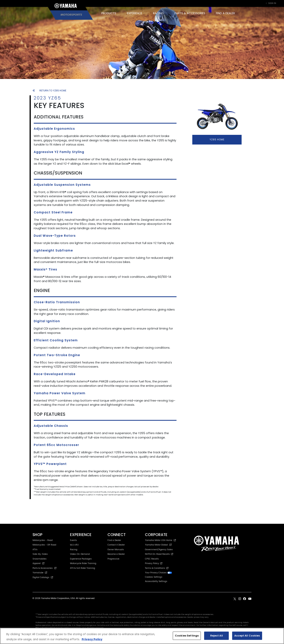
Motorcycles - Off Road (44, 545)
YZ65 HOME (217, 140)
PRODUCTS (109, 13)
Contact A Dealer (116, 545)
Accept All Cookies (247, 636)
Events (73, 540)
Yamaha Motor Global (158, 545)
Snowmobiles (40, 559)
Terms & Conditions (157, 568)
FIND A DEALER (225, 13)
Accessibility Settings (156, 581)
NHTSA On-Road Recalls (159, 554)
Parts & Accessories (44, 568)
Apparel (38, 563)
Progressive (113, 559)
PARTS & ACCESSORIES (190, 13)
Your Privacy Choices (159, 573)
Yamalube (40, 573)
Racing (74, 550)
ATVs (35, 550)
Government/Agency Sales (159, 550)
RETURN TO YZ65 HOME (49, 91)
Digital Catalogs (43, 577)
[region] (142, 636)
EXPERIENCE (135, 13)
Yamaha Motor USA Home (160, 540)
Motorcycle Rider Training (83, 563)
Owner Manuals (116, 550)
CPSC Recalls (152, 559)
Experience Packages (81, 559)
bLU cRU (74, 545)
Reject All (217, 636)
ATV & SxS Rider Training (83, 568)
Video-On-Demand (80, 554)
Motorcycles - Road (43, 540)
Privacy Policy (154, 563)
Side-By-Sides (40, 554)
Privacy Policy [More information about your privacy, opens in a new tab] (92, 639)
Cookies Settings (154, 577)
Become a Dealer (116, 554)
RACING (158, 13)
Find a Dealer (114, 540)
